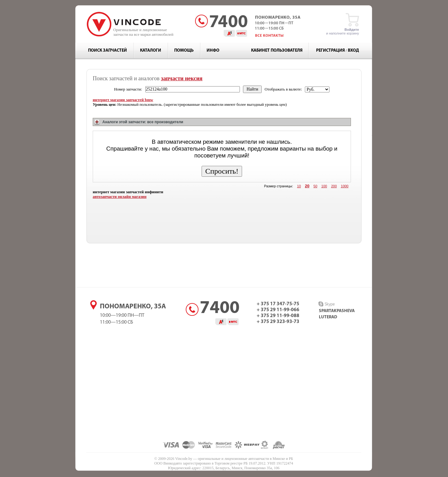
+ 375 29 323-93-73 (278, 322)
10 (299, 186)
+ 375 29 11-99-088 (278, 316)
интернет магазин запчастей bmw (123, 100)
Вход (353, 51)
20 (307, 186)
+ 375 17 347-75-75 (278, 304)
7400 (220, 309)
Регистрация (330, 51)
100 (324, 186)
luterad (328, 317)
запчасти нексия (182, 78)
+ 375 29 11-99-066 (278, 310)
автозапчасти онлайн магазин (120, 197)
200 (334, 186)
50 (315, 186)
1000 (345, 186)
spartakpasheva (337, 311)
